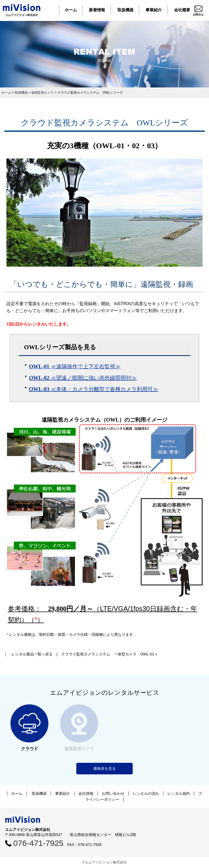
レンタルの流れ (146, 793)
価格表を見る (104, 768)
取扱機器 (125, 10)
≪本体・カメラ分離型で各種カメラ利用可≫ (94, 389)
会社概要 (182, 10)
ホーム (71, 10)
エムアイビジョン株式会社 (26, 10)
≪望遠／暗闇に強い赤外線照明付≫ (83, 378)
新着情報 (97, 10)
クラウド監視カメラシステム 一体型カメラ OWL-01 (108, 654)
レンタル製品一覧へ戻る (32, 654)
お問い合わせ (113, 793)
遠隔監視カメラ (42, 93)
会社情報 (86, 793)
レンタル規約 (179, 793)
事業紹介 (154, 10)
